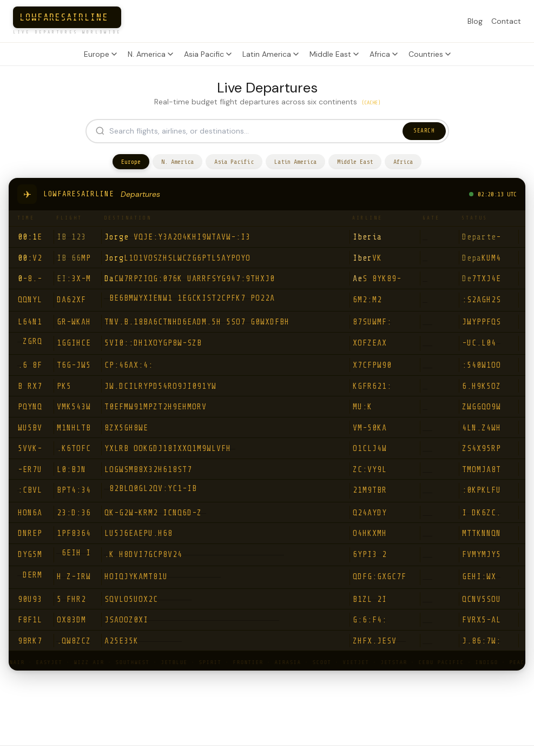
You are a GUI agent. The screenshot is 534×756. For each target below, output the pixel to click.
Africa (384, 54)
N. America (150, 54)
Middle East (334, 54)
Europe (100, 54)
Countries (430, 54)
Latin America (271, 54)
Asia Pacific (208, 54)
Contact (506, 21)
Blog (475, 21)
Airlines (216, 743)
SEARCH (424, 131)
